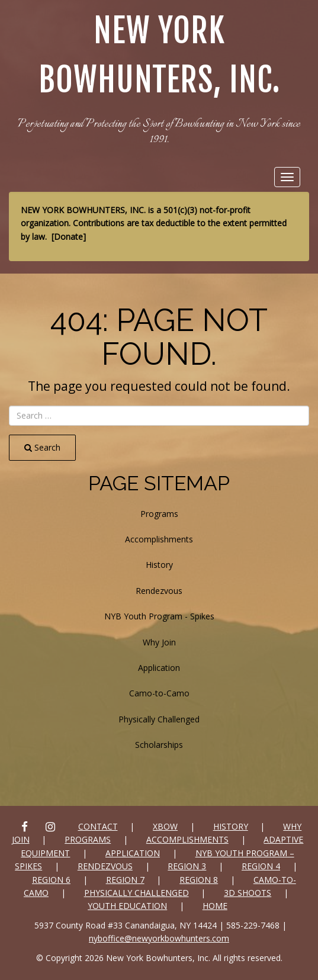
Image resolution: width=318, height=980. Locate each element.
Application (159, 668)
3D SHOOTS (248, 893)
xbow (165, 826)
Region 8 (199, 880)
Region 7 (125, 880)
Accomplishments (159, 539)
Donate (68, 237)
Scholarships (159, 745)
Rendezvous (159, 591)
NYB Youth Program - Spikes (159, 616)
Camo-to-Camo (159, 693)
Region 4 (261, 866)
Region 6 (51, 880)
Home (215, 906)
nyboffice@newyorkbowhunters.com (159, 938)
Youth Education (127, 906)
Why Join (159, 642)
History (159, 565)
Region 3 (187, 866)
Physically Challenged (159, 719)
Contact (98, 826)
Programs (159, 514)
